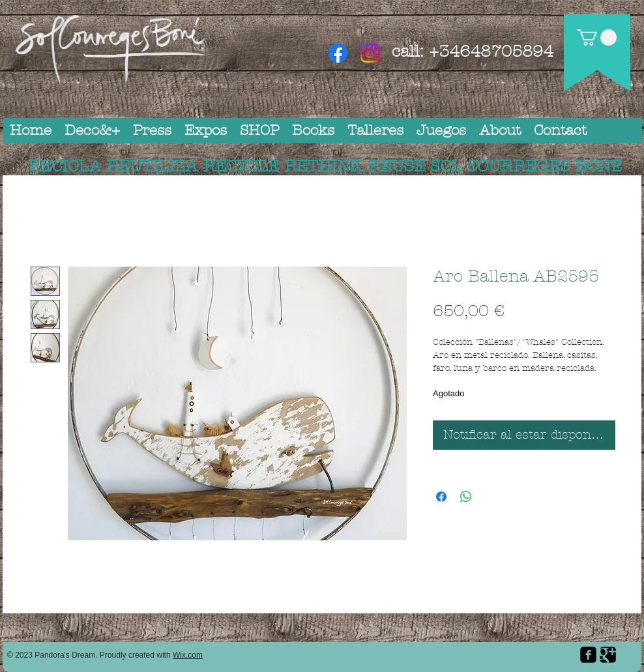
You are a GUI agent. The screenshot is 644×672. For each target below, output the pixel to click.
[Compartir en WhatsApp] (466, 497)
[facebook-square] (588, 655)
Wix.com (188, 655)
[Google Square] (608, 655)
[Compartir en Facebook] (441, 497)
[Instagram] (370, 53)
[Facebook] (338, 53)
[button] (597, 37)
